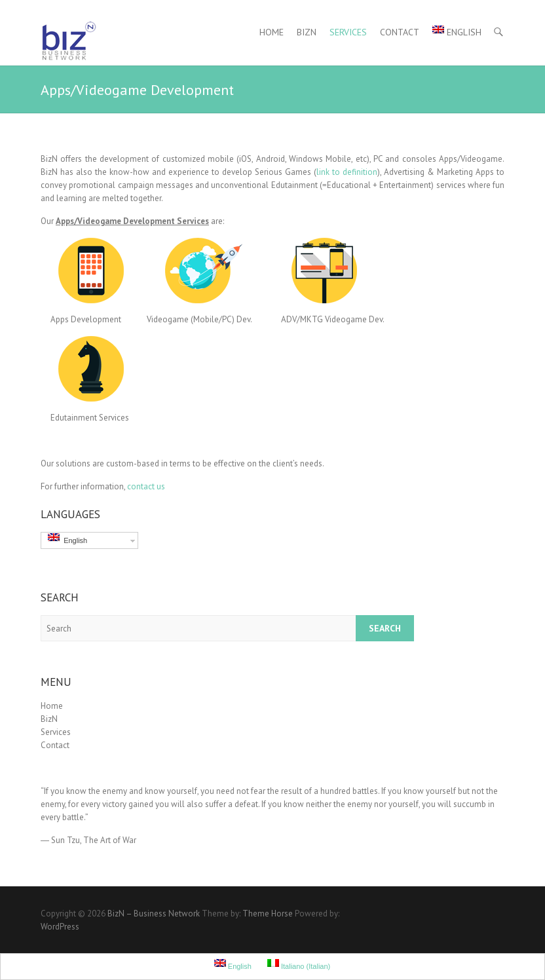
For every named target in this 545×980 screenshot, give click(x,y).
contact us (146, 486)
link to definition (347, 172)
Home (272, 32)
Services (348, 32)
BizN (307, 32)
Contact (400, 32)
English (457, 32)
